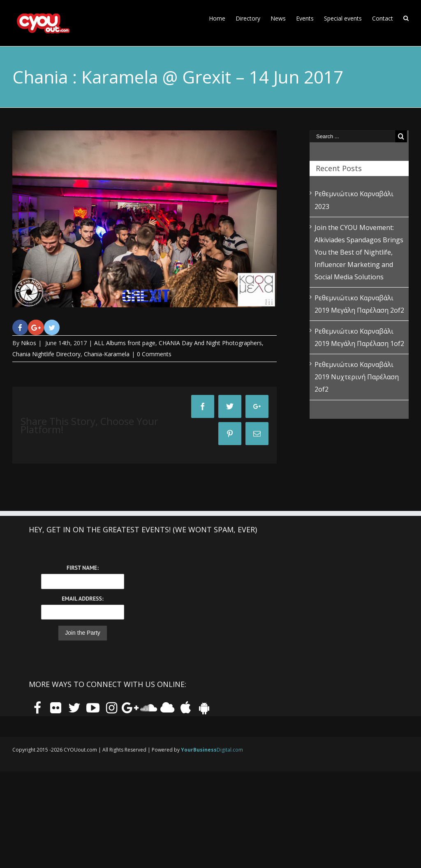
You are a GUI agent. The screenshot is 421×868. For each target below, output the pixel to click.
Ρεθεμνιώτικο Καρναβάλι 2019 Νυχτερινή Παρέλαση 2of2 (357, 377)
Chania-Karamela (107, 354)
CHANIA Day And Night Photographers (210, 343)
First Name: (83, 568)
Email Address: (82, 599)
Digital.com (212, 750)
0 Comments (154, 354)
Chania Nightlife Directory (46, 354)
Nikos (29, 343)
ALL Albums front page (125, 343)
